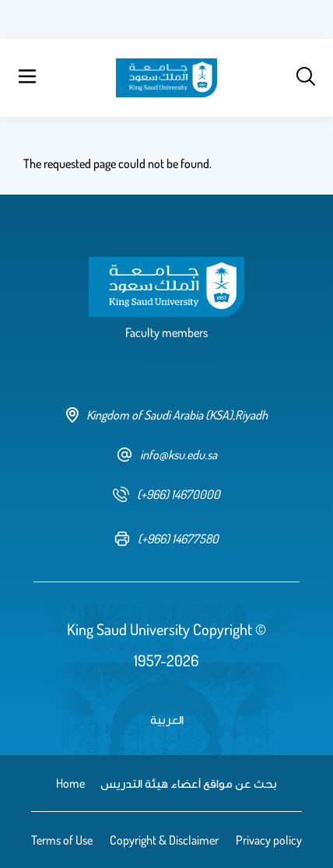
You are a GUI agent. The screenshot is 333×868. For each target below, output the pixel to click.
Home (70, 783)
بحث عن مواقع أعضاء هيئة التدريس (189, 783)
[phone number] (166, 494)
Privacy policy (269, 840)
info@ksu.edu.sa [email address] (167, 455)
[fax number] (166, 539)
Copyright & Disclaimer (164, 840)
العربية (167, 719)
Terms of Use (62, 840)
